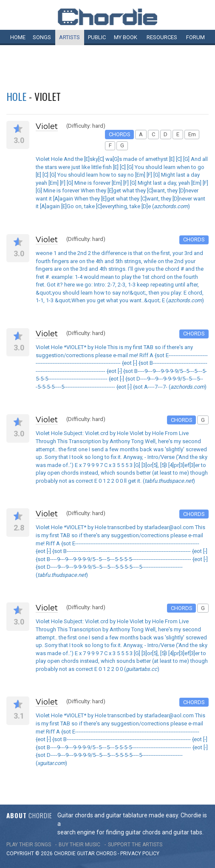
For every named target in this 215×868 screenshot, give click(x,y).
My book (126, 37)
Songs (42, 37)
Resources (162, 37)
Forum (195, 37)
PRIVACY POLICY (140, 854)
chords (106, 854)
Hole (16, 96)
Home (18, 37)
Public (97, 37)
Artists (69, 37)
